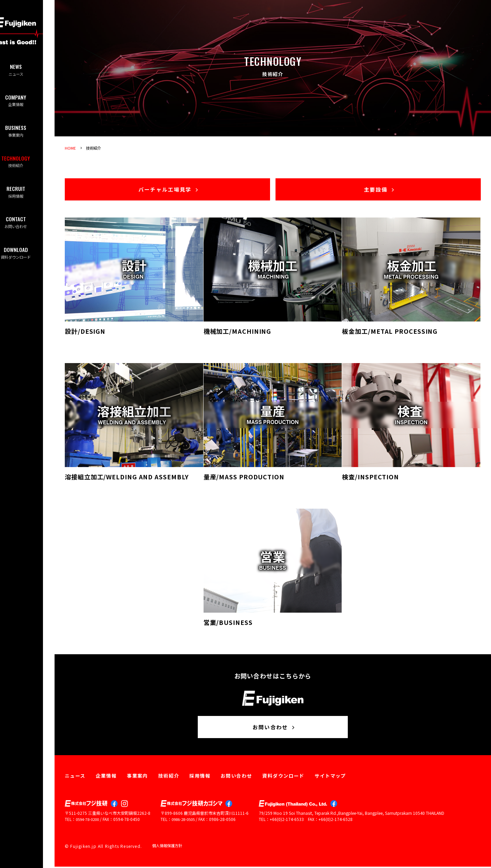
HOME (70, 148)
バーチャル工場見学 (169, 190)
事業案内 (27, 134)
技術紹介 (27, 167)
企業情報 (27, 102)
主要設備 (380, 190)
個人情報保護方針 (168, 848)
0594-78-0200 (89, 821)
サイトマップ (330, 778)
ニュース (27, 70)
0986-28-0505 (185, 821)
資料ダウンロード (27, 263)
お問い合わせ (27, 231)
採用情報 (27, 199)
